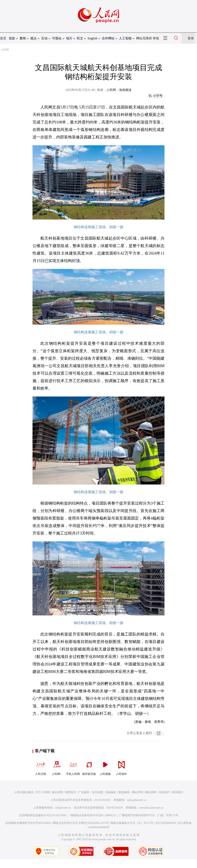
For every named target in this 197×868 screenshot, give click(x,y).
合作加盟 (97, 792)
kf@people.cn (63, 808)
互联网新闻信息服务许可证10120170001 (43, 815)
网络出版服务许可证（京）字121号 (132, 823)
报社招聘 (57, 792)
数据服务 (124, 792)
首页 (3, 38)
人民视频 (105, 767)
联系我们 (177, 792)
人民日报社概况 (24, 792)
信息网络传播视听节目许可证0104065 (28, 823)
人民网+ (57, 767)
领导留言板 (89, 767)
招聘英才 (71, 792)
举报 (156, 38)
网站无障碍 (144, 38)
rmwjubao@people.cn (151, 808)
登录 (191, 38)
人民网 (5, 50)
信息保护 (164, 792)
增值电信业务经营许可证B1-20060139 (93, 815)
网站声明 (138, 792)
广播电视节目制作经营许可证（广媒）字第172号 (149, 815)
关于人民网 (43, 792)
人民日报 (41, 767)
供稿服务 (111, 792)
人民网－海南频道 (119, 90)
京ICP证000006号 (166, 823)
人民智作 (121, 767)
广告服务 (84, 792)
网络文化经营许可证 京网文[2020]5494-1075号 (81, 823)
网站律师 (151, 792)
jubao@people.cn (137, 800)
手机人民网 (73, 767)
